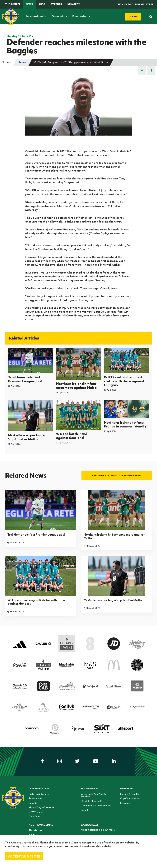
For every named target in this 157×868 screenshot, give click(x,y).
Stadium (56, 4)
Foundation (81, 16)
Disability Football (91, 801)
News (29, 4)
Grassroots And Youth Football (93, 795)
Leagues (125, 803)
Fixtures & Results (39, 794)
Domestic (60, 16)
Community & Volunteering (96, 805)
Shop (42, 4)
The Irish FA (13, 4)
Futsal (84, 810)
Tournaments (36, 798)
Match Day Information (42, 807)
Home (6, 62)
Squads (33, 803)
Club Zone (34, 816)
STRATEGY (74, 4)
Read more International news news (117, 475)
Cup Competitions (130, 798)
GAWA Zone (36, 812)
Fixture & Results (130, 794)
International (37, 16)
